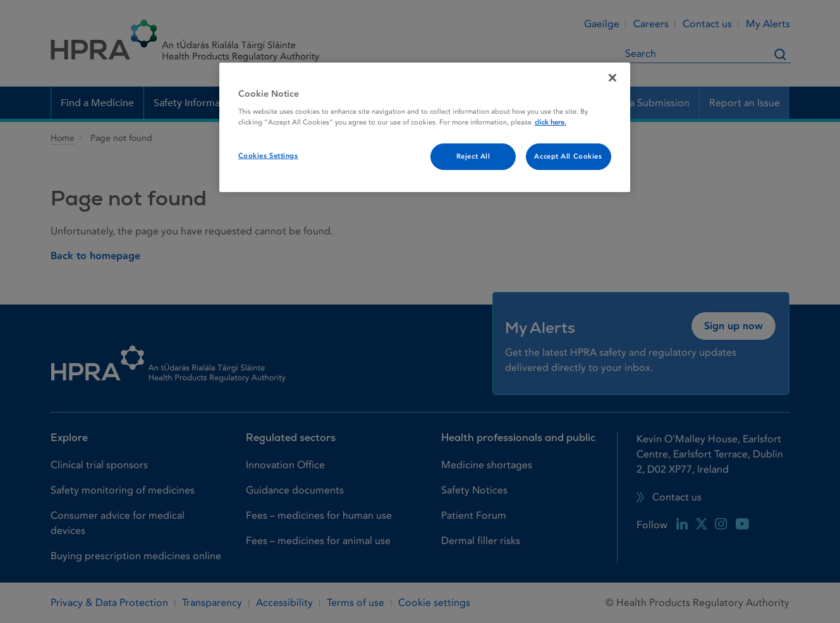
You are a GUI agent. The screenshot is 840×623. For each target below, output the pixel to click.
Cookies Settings (268, 156)
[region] (425, 128)
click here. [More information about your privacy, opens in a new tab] (551, 122)
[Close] (612, 78)
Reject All (473, 156)
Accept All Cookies (568, 156)
